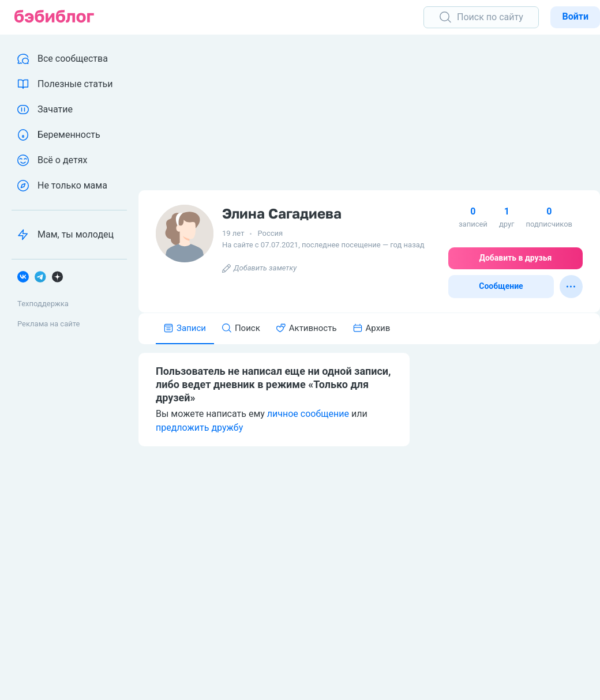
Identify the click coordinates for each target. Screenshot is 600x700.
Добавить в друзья (516, 258)
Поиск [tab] (241, 328)
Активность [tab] (307, 328)
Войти (575, 16)
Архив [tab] (372, 328)
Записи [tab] (185, 328)
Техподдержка (43, 304)
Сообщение (501, 286)
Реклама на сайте (48, 324)
